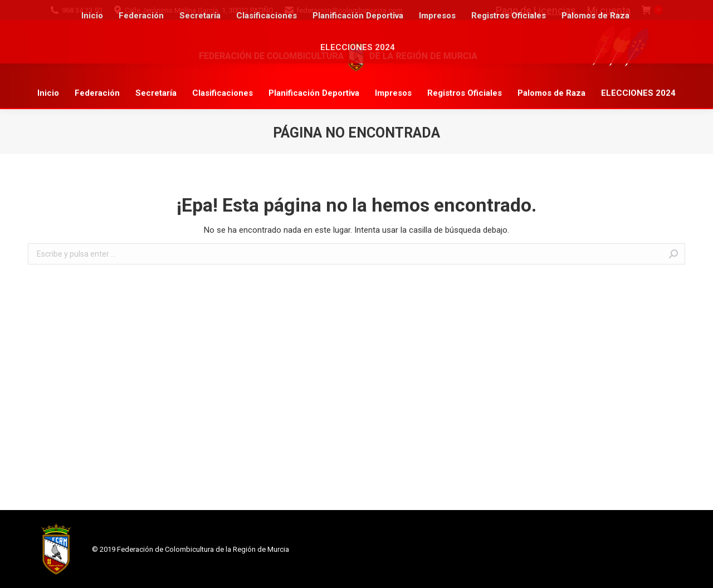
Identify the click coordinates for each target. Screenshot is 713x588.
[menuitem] (48, 93)
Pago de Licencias (536, 10)
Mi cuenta (609, 10)
